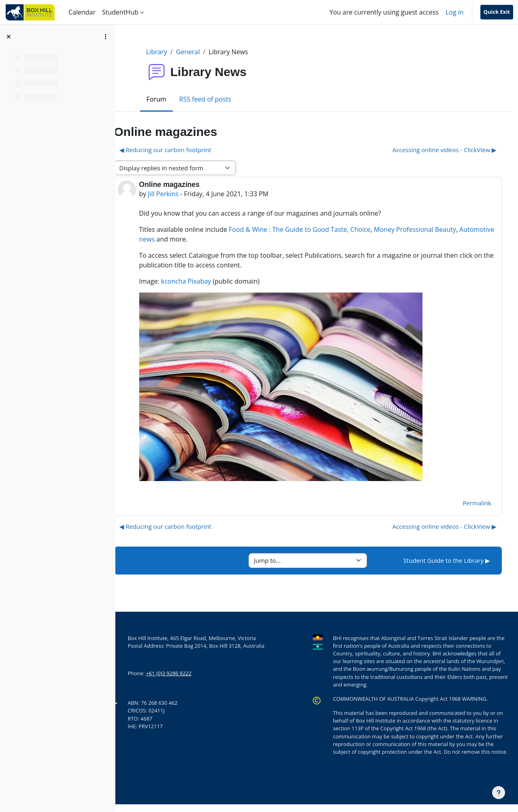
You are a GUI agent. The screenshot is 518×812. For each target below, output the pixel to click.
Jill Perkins (187, 194)
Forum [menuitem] (169, 99)
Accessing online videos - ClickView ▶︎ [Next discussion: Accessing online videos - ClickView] (445, 150)
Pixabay (223, 281)
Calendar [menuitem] (82, 12)
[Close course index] (8, 36)
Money (409, 229)
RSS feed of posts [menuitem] (217, 99)
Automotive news (189, 239)
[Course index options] (106, 36)
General (200, 52)
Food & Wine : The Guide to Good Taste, (313, 229)
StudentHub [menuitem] (120, 12)
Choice (384, 229)
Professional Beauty (450, 229)
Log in (455, 12)
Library (169, 52)
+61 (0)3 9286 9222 (193, 673)
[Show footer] (499, 793)
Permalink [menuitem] (477, 503)
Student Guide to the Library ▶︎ (447, 560)
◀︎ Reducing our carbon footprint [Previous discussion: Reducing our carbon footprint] (189, 150)
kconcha (197, 281)
